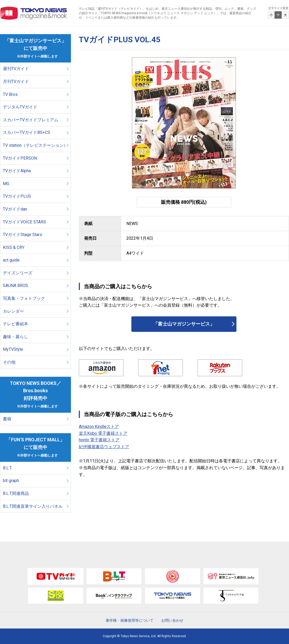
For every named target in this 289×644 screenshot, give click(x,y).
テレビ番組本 (16, 324)
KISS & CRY (14, 247)
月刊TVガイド (16, 82)
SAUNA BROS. (16, 286)
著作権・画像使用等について (130, 620)
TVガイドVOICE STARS (24, 222)
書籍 (7, 419)
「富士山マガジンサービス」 (184, 324)
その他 (9, 362)
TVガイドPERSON (20, 158)
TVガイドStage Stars (22, 235)
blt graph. (11, 481)
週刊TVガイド (16, 69)
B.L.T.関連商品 (16, 493)
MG (6, 184)
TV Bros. (11, 94)
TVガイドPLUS (17, 196)
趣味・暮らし (16, 337)
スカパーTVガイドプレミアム (31, 120)
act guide (11, 260)
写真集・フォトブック (24, 298)
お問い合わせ (172, 620)
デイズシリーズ (18, 273)
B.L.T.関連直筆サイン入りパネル (33, 506)
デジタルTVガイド (20, 107)
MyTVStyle (13, 349)
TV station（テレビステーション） (35, 145)
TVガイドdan (15, 209)
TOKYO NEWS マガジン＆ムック (34, 13)
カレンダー (13, 311)
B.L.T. (7, 468)
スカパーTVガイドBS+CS (27, 132)
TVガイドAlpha (17, 171)
